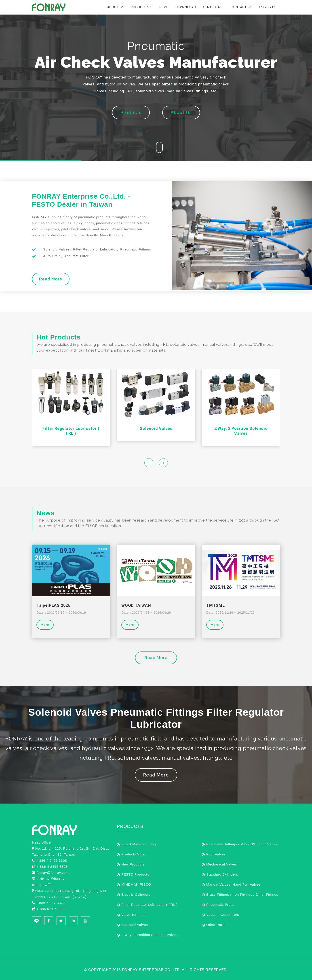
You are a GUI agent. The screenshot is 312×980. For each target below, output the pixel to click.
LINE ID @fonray (51, 879)
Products (142, 7)
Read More (51, 279)
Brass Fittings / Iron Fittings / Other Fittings (242, 894)
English (268, 7)
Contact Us (241, 7)
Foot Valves (216, 854)
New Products (133, 864)
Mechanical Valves (222, 864)
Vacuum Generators (223, 915)
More (45, 625)
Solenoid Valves (156, 428)
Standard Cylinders (222, 874)
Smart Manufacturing (139, 844)
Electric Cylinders (136, 894)
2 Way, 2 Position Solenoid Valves (241, 431)
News (164, 7)
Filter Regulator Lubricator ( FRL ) (71, 431)
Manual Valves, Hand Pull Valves (234, 884)
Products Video (134, 854)
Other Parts (216, 925)
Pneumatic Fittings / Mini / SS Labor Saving (242, 844)
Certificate (213, 7)
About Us (116, 7)
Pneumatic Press (220, 905)
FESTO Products (135, 874)
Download (186, 7)
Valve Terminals (134, 915)
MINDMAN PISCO (136, 884)
